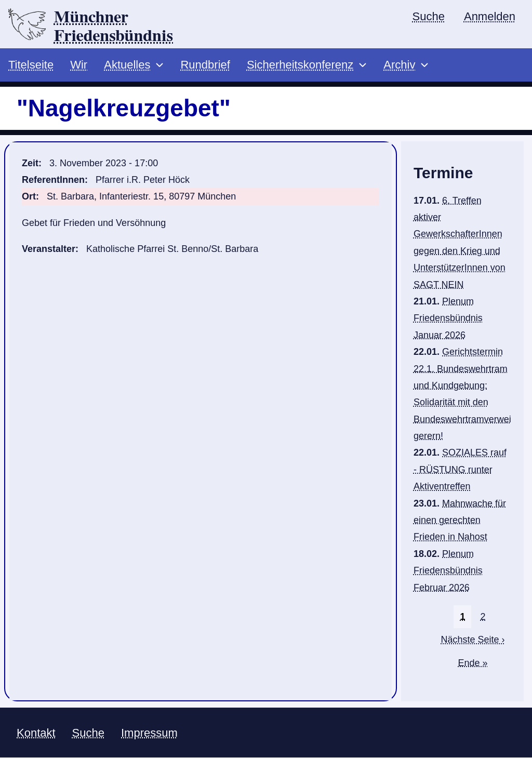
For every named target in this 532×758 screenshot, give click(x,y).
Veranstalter (49, 249)
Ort (29, 197)
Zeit (30, 163)
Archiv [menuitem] (399, 65)
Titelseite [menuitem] (31, 65)
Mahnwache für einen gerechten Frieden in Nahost (460, 520)
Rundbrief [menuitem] (205, 65)
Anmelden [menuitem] (490, 16)
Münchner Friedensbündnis (114, 26)
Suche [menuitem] (429, 16)
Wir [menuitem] (79, 65)
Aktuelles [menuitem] (127, 65)
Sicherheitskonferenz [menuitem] (300, 65)
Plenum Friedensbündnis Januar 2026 (448, 319)
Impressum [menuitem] (149, 733)
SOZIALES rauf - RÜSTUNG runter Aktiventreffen (460, 470)
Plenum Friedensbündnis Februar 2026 (448, 571)
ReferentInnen (53, 180)
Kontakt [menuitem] (36, 733)
